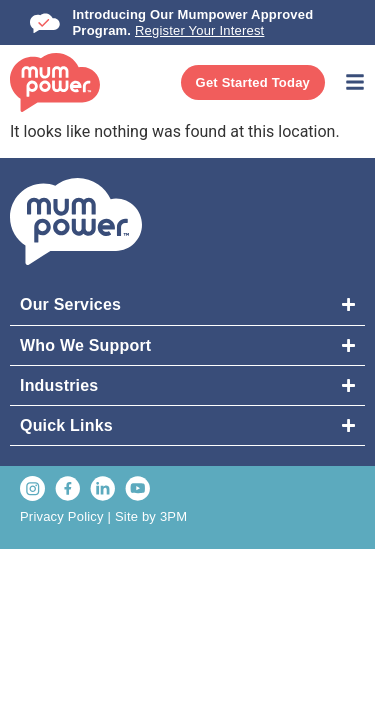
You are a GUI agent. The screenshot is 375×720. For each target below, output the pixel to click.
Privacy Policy (62, 516)
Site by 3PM (151, 516)
